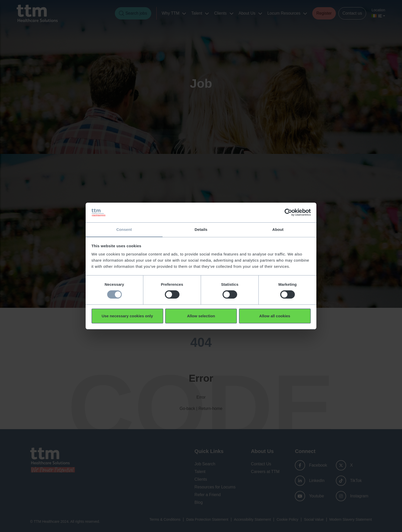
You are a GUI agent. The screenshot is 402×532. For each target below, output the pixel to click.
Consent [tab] (124, 229)
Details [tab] (201, 229)
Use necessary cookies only (127, 316)
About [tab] (278, 229)
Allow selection (201, 316)
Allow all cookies (275, 316)
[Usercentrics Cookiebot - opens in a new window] (288, 212)
